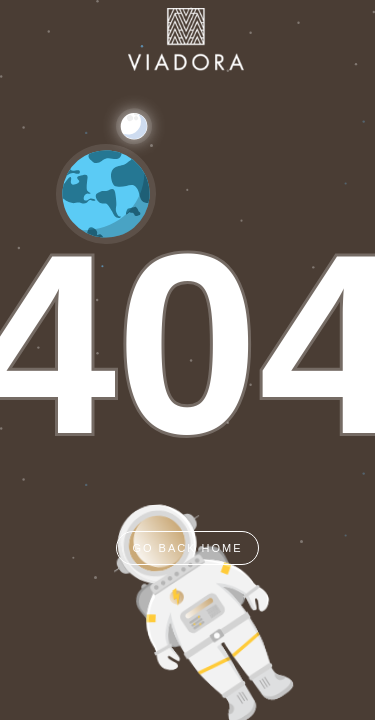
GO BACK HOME (187, 548)
